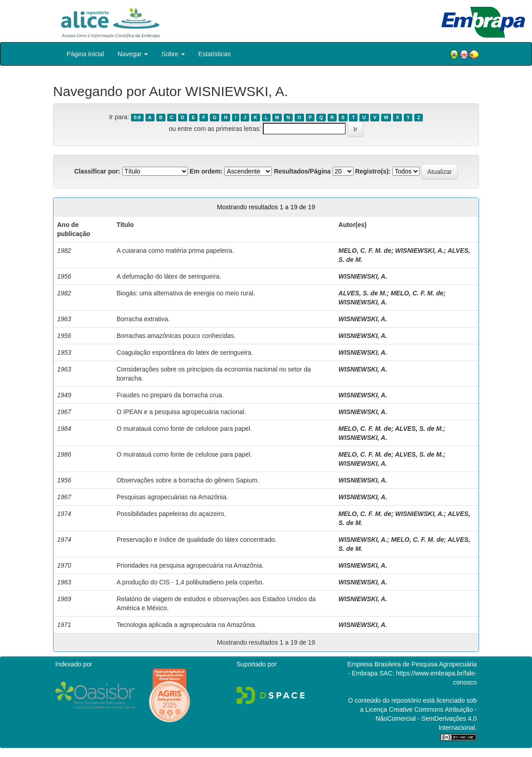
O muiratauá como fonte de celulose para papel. (184, 429)
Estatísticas (215, 54)
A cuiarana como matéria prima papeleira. (175, 251)
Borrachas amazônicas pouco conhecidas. (176, 336)
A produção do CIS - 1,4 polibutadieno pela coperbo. (190, 582)
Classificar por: (97, 171)
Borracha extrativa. (143, 319)
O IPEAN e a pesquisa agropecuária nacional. (181, 412)
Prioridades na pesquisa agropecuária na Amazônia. (190, 565)
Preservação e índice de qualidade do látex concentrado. (196, 540)
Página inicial (85, 54)
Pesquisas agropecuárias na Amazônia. (172, 497)
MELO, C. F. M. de (365, 251)
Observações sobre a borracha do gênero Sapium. (188, 480)
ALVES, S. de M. (363, 293)
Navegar (133, 54)
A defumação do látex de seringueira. (169, 276)
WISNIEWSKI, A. (420, 251)
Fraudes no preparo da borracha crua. (170, 395)
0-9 (137, 117)
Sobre (173, 54)
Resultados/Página (302, 171)
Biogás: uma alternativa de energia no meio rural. (186, 293)
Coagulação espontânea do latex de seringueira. (185, 352)
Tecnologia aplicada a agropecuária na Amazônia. (186, 625)
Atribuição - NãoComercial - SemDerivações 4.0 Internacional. (426, 718)
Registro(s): (373, 171)
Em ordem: (206, 171)
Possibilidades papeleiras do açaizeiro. (171, 514)
